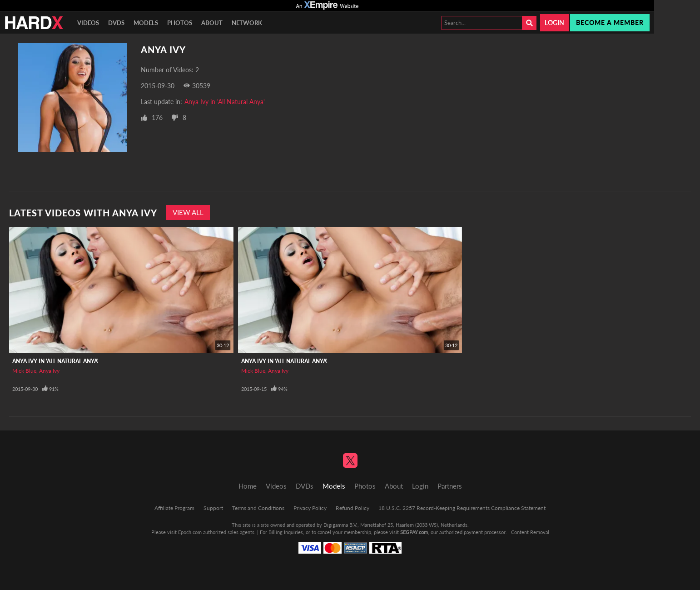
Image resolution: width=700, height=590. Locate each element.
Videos (88, 23)
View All (188, 212)
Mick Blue (24, 371)
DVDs (116, 23)
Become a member (610, 22)
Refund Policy (352, 508)
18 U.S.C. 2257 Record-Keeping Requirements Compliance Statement (462, 508)
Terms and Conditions (258, 508)
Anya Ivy (49, 371)
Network (247, 23)
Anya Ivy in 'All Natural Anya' (225, 102)
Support (213, 508)
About (212, 23)
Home (248, 486)
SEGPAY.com (414, 532)
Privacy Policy (310, 508)
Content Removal (530, 532)
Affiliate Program (174, 508)
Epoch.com (190, 532)
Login (554, 22)
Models (146, 23)
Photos (180, 23)
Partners (450, 486)
